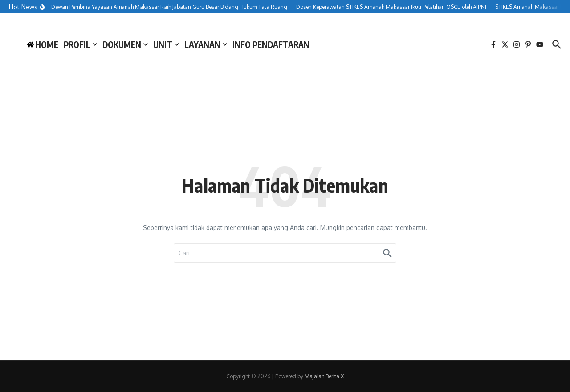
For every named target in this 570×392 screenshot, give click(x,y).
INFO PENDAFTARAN (271, 44)
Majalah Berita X (324, 376)
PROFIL (80, 44)
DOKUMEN (125, 44)
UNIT (166, 44)
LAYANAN (206, 44)
